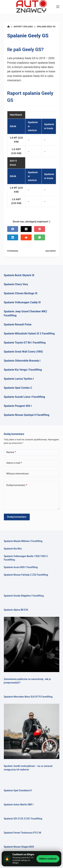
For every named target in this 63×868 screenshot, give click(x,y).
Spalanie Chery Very (16, 284)
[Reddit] (26, 237)
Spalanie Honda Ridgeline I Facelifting (24, 596)
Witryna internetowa (18, 474)
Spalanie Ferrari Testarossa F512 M (23, 833)
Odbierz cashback (48, 859)
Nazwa (11, 452)
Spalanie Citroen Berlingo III (21, 293)
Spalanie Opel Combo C (18, 388)
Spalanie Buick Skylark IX (19, 275)
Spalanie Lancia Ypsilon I (19, 379)
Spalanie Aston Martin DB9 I (19, 805)
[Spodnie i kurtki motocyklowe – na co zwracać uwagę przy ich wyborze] (32, 731)
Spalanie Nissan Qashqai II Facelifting (27, 415)
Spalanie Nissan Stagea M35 (19, 847)
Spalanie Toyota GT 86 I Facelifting (25, 343)
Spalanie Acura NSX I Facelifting (21, 567)
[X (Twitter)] (26, 229)
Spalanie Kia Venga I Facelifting (23, 370)
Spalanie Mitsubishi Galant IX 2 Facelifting (29, 334)
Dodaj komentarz (17, 485)
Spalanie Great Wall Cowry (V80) (23, 352)
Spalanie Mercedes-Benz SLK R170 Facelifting (28, 697)
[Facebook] (13, 229)
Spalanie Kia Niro (13, 549)
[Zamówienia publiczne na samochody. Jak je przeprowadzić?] (32, 644)
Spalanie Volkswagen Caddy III (22, 302)
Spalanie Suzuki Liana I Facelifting (24, 397)
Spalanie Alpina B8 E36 (16, 610)
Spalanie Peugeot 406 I (18, 406)
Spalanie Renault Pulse (18, 324)
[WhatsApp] (40, 237)
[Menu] (58, 7)
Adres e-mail (14, 463)
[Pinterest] (40, 229)
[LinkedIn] (13, 237)
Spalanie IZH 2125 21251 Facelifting (23, 819)
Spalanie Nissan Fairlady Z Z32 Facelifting (26, 575)
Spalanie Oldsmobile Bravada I (22, 361)
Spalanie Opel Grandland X (18, 790)
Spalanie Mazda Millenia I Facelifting (23, 541)
